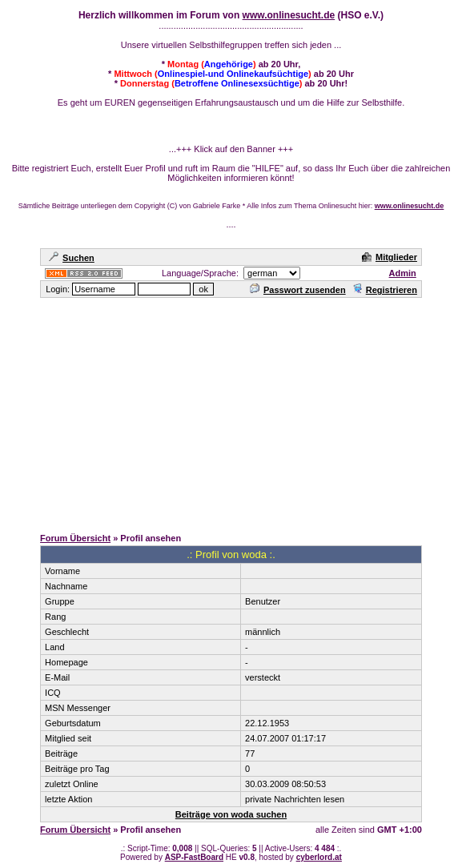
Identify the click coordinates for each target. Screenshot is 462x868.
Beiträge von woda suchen (231, 814)
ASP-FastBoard (194, 857)
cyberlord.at (319, 857)
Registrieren (385, 290)
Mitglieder (390, 257)
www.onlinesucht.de (289, 15)
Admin (403, 273)
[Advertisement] (234, 412)
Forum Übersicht (75, 538)
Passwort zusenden (298, 290)
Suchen (72, 258)
